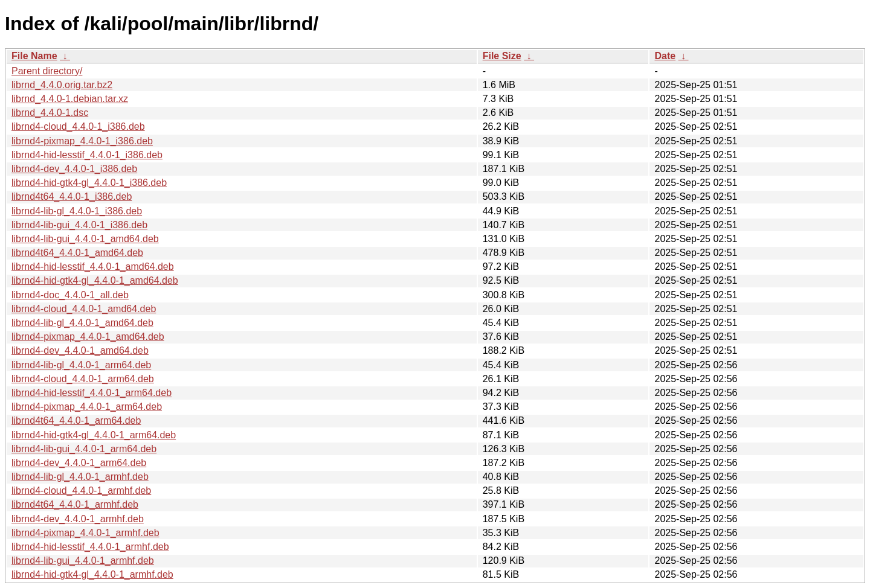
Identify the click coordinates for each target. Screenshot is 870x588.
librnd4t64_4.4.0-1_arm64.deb (76, 420)
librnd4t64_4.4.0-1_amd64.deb (77, 253)
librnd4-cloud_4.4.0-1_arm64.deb (83, 379)
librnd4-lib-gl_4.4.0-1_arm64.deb (81, 365)
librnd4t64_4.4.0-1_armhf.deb (75, 504)
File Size (502, 56)
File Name (34, 56)
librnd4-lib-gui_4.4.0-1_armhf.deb (83, 561)
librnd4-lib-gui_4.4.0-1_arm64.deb (84, 449)
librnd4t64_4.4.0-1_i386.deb (72, 197)
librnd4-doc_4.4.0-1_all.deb (70, 295)
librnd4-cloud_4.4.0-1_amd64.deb (84, 309)
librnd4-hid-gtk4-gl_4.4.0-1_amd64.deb (95, 280)
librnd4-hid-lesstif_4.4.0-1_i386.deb (87, 155)
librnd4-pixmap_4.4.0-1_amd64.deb (88, 337)
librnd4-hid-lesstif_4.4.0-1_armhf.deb (90, 547)
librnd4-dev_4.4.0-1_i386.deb (74, 169)
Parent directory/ (47, 71)
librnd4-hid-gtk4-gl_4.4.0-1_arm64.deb (94, 435)
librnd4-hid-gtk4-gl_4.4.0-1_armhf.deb (92, 574)
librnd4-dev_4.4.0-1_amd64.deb (80, 350)
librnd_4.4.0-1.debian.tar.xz (70, 99)
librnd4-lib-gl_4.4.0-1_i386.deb (77, 211)
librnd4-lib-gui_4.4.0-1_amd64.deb (85, 239)
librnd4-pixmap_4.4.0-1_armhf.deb (85, 533)
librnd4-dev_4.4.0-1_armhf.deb (78, 519)
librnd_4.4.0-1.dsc (50, 113)
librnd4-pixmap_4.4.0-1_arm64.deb (87, 407)
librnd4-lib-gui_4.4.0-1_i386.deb (79, 225)
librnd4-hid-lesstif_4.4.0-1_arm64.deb (92, 393)
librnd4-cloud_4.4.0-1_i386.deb (78, 126)
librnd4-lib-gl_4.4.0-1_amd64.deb (82, 323)
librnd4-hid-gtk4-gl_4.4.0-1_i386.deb (89, 183)
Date (665, 56)
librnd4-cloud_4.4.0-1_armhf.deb (81, 491)
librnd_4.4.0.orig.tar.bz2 (62, 85)
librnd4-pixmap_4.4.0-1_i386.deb (82, 141)
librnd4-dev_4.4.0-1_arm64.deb (79, 463)
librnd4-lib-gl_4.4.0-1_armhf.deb (80, 477)
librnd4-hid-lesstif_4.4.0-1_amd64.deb (93, 267)
